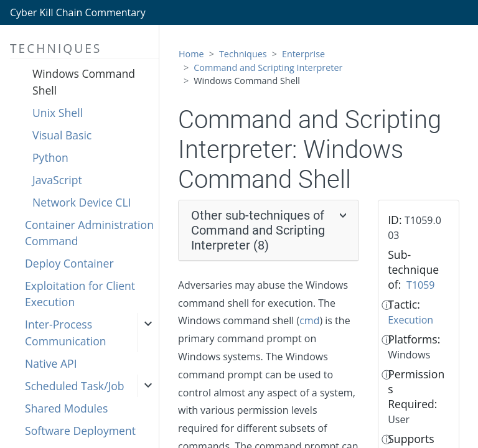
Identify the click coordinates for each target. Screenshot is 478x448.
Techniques (243, 54)
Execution (410, 320)
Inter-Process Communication (66, 332)
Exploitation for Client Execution (80, 294)
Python (50, 157)
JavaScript (57, 180)
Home (191, 54)
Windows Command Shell (84, 82)
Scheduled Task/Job (75, 386)
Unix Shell (58, 113)
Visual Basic (62, 135)
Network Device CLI (82, 202)
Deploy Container (69, 263)
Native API (51, 363)
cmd (309, 320)
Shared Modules (66, 408)
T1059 (420, 285)
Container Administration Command (89, 233)
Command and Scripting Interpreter (268, 68)
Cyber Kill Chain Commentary (78, 12)
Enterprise (303, 54)
